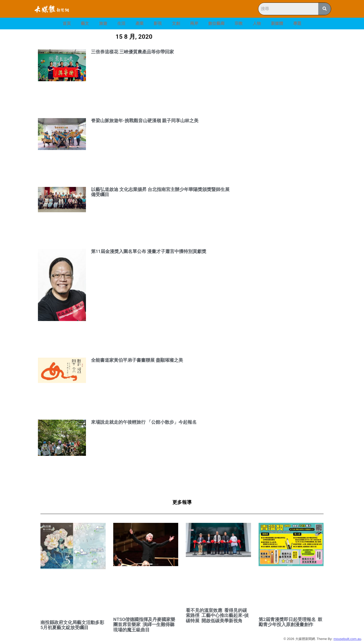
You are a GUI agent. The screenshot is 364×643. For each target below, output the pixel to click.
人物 (257, 23)
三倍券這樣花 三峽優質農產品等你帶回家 (132, 52)
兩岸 (194, 23)
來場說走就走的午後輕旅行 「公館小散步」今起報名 (144, 422)
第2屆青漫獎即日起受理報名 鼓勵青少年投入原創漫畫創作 (290, 622)
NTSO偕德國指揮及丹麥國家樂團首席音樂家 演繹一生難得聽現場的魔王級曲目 (144, 625)
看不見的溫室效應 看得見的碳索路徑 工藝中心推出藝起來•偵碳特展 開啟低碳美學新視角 (217, 615)
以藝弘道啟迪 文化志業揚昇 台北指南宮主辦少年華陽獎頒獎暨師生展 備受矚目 (160, 192)
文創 (176, 23)
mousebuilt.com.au (347, 639)
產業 (140, 23)
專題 (297, 23)
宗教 (239, 23)
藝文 (85, 23)
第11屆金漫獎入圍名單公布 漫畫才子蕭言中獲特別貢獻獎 (149, 251)
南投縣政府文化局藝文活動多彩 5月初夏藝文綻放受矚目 (73, 625)
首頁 (67, 23)
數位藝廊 (216, 23)
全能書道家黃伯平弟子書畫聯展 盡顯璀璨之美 (137, 360)
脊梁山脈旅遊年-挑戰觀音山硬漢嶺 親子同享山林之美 (145, 121)
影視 (158, 23)
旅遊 (103, 23)
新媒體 (277, 23)
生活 (121, 23)
